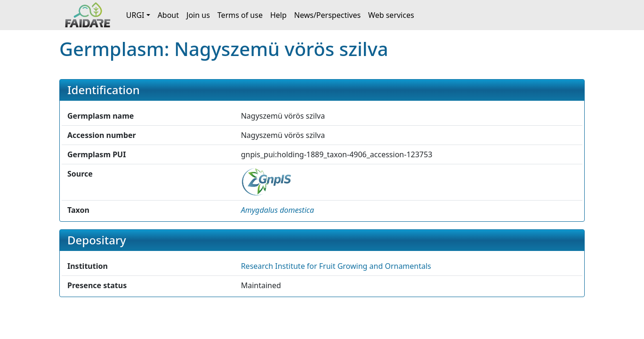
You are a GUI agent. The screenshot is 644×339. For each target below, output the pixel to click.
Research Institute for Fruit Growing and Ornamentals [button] (336, 266)
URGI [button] (135, 15)
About (168, 15)
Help (278, 15)
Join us (198, 15)
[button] (278, 210)
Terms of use (240, 15)
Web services (391, 15)
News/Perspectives (327, 15)
